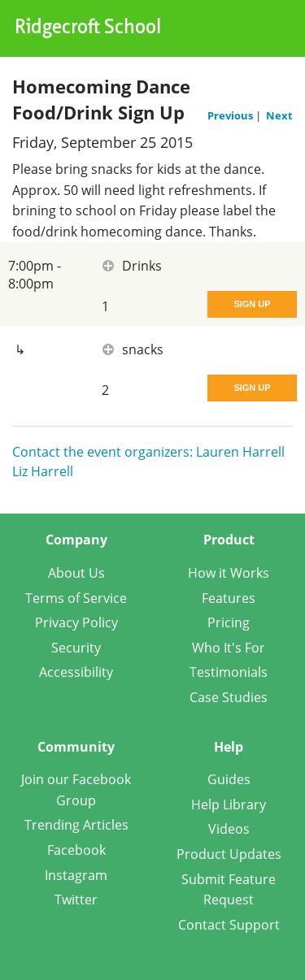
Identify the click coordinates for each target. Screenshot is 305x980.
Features (229, 598)
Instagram (76, 875)
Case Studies (229, 697)
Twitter (76, 900)
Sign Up (252, 304)
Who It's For (229, 648)
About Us (76, 573)
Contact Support (229, 925)
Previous (231, 115)
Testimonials (229, 672)
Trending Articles (76, 825)
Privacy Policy (76, 622)
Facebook (76, 850)
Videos (229, 829)
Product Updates (229, 854)
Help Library (229, 804)
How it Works (229, 573)
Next (279, 115)
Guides (229, 779)
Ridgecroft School (88, 28)
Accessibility (76, 672)
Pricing (229, 622)
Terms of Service (76, 598)
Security (76, 648)
